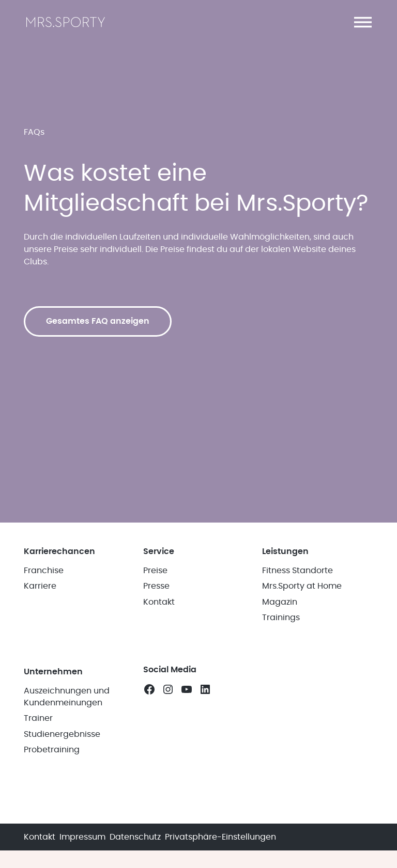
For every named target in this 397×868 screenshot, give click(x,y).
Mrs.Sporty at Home (302, 586)
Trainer (38, 718)
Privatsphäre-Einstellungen (220, 837)
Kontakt (159, 602)
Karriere (40, 586)
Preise (155, 571)
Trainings (281, 618)
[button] (363, 22)
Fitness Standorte (297, 571)
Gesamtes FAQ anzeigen (98, 321)
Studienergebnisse (62, 734)
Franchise (44, 571)
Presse (156, 586)
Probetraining (52, 750)
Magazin (280, 602)
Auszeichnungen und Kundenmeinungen (67, 697)
